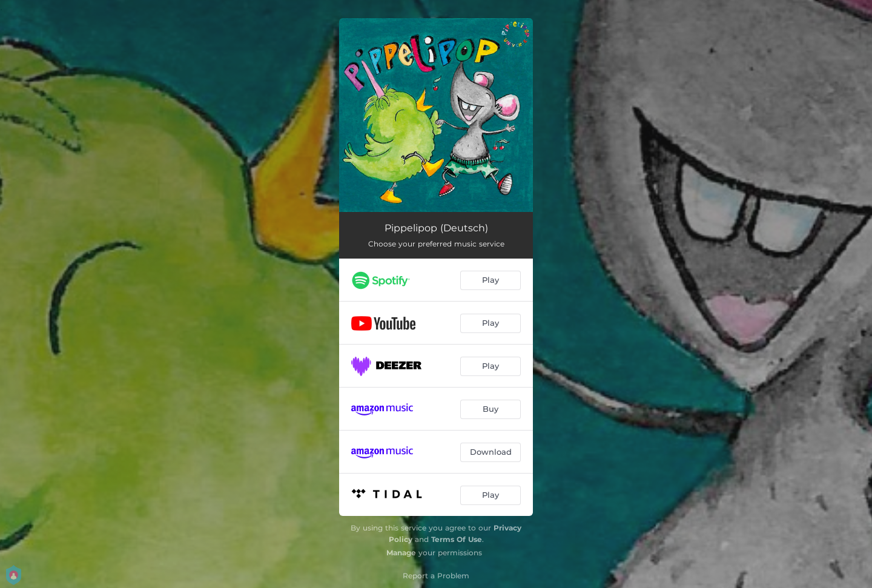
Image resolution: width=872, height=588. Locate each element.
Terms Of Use (457, 539)
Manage (401, 553)
